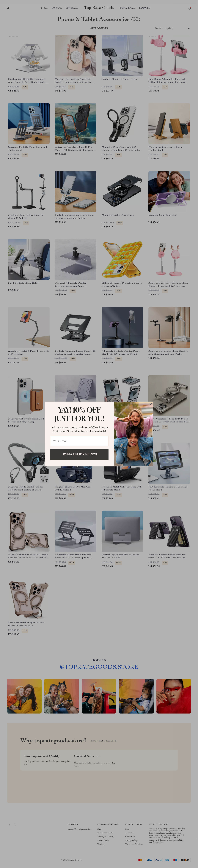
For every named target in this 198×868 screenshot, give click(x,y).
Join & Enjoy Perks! (79, 454)
